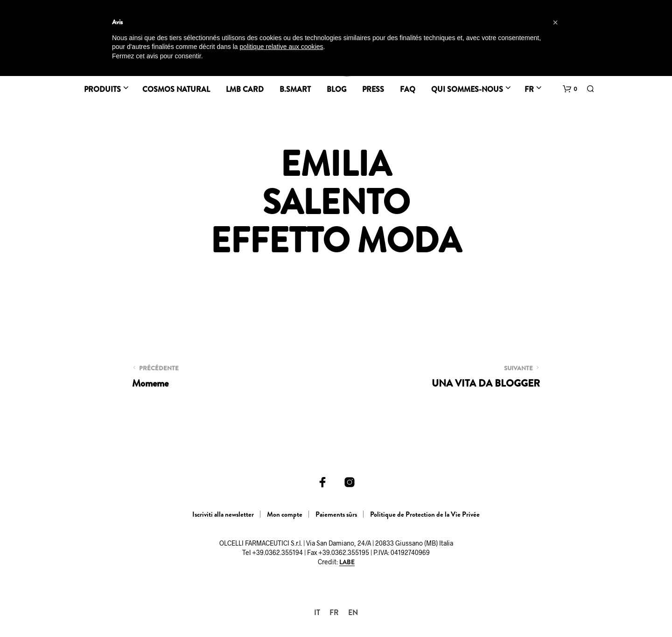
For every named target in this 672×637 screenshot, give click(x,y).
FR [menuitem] (334, 613)
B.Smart (295, 89)
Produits (102, 89)
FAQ (408, 89)
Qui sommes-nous (467, 89)
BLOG (336, 89)
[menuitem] (317, 613)
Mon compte (285, 514)
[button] (570, 89)
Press (373, 89)
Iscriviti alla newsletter (223, 514)
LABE (347, 562)
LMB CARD (245, 89)
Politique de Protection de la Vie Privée (425, 514)
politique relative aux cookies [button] (281, 47)
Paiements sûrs (336, 514)
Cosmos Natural (176, 89)
